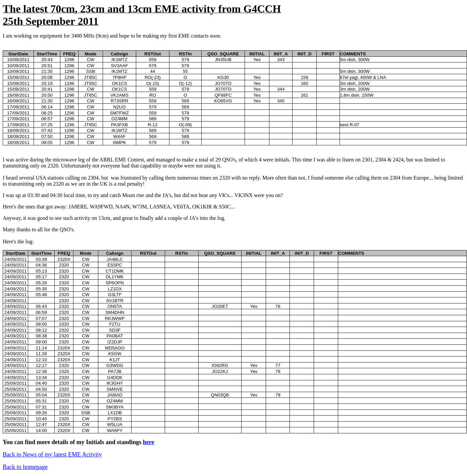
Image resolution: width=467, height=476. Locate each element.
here (149, 442)
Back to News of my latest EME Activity (52, 455)
